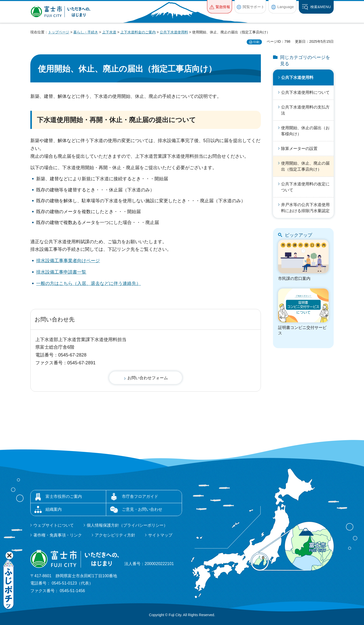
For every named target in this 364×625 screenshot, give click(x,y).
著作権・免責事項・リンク (58, 535)
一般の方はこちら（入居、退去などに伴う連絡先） (88, 283)
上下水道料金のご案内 (138, 32)
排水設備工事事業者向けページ (68, 261)
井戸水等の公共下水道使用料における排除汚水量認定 (305, 208)
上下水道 (109, 32)
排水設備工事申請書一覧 (61, 272)
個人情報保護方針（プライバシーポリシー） (127, 525)
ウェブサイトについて (54, 525)
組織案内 (54, 509)
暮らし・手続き (86, 32)
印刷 (256, 42)
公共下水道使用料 (174, 32)
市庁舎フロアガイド (140, 496)
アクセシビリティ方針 (115, 535)
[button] (220, 7)
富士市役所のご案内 (64, 496)
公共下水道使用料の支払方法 (305, 110)
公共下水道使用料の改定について (305, 187)
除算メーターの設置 (299, 149)
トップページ (59, 32)
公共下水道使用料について (305, 92)
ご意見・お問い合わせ (142, 509)
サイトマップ (160, 535)
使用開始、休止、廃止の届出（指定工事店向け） (305, 166)
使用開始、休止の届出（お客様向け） (305, 131)
